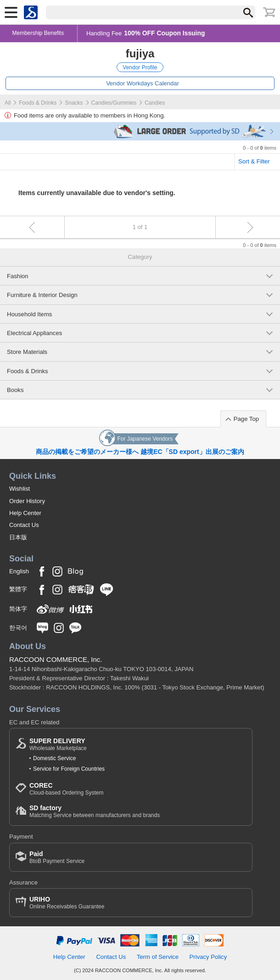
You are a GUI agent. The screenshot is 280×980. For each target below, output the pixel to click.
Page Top (246, 419)
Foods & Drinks (38, 103)
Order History (27, 501)
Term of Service (158, 957)
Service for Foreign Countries (69, 769)
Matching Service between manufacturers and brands (95, 811)
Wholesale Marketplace (58, 744)
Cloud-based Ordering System (66, 789)
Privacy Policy (208, 957)
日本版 (18, 537)
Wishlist (20, 489)
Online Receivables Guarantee (67, 903)
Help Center (25, 513)
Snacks (74, 103)
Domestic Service (54, 758)
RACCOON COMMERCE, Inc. (56, 659)
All (8, 103)
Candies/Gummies (114, 103)
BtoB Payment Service (57, 857)
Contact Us (24, 525)
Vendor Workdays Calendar (143, 83)
